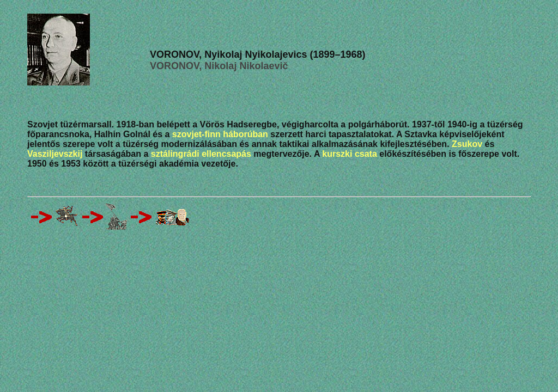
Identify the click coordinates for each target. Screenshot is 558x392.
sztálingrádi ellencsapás (201, 154)
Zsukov (467, 144)
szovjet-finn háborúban (220, 134)
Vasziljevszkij (55, 154)
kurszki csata (350, 154)
